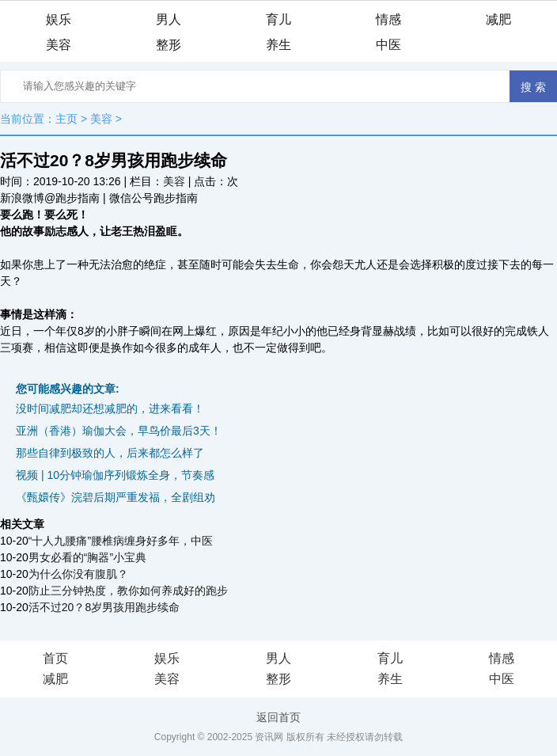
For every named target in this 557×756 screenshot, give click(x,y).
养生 (278, 45)
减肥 (498, 19)
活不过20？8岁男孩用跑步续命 (104, 607)
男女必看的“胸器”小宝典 (87, 557)
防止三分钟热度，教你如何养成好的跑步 (128, 591)
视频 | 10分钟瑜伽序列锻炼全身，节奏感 (115, 475)
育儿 (278, 19)
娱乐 (59, 19)
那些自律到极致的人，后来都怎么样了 (110, 453)
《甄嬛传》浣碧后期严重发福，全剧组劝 (116, 497)
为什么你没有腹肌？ (78, 574)
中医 (388, 45)
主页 (66, 119)
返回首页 (278, 717)
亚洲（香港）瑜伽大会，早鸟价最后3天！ (119, 431)
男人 (169, 19)
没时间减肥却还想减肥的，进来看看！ (110, 408)
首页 (55, 658)
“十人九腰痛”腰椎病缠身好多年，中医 (121, 541)
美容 (59, 45)
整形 (169, 45)
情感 (388, 19)
